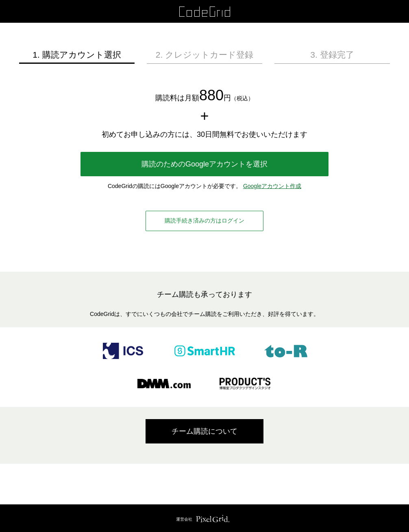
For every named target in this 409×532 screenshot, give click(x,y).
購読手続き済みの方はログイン (204, 221)
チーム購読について (204, 431)
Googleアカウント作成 (272, 186)
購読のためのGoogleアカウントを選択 (204, 164)
